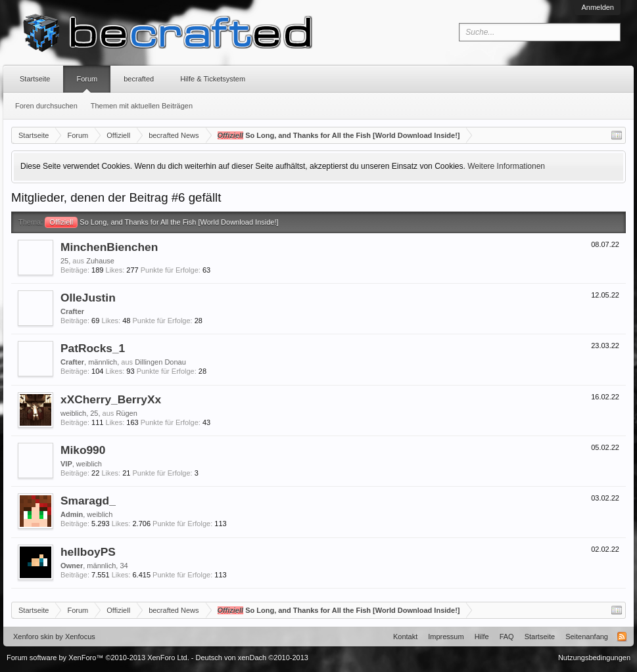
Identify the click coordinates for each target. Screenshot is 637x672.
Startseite (35, 79)
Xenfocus (80, 637)
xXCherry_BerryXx (111, 399)
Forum (87, 79)
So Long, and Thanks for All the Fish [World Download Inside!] (161, 222)
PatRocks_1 (93, 348)
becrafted (139, 79)
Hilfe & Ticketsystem (213, 79)
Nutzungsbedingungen (594, 658)
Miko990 (83, 450)
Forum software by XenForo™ (98, 658)
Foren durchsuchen (46, 106)
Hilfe (482, 637)
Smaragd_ (88, 501)
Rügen (126, 413)
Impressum (446, 637)
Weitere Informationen (506, 166)
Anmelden (598, 7)
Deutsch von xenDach (252, 658)
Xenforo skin (33, 637)
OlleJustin (88, 298)
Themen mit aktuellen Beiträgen (142, 106)
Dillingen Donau (160, 362)
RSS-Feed (622, 637)
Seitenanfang (587, 637)
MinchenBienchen (109, 247)
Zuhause (100, 261)
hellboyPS (88, 552)
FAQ (507, 637)
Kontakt (405, 637)
